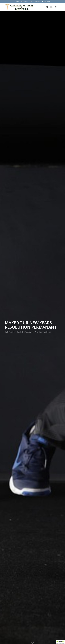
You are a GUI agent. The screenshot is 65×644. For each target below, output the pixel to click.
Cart (31, 1)
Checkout (37, 1)
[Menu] (51, 7)
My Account (24, 1)
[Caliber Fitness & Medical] (27, 7)
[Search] (46, 7)
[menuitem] (17, 2)
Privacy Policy (46, 1)
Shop (17, 1)
